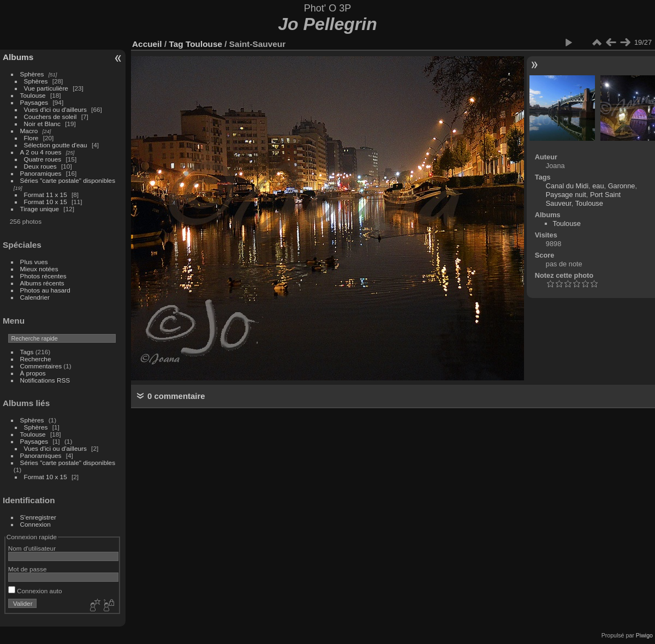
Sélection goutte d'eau (56, 145)
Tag (176, 44)
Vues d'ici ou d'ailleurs (55, 109)
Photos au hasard (45, 290)
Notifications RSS (45, 380)
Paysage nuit (566, 195)
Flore (31, 138)
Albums (18, 57)
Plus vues (34, 262)
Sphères (32, 74)
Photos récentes (43, 276)
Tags (27, 352)
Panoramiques (41, 173)
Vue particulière (46, 88)
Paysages (34, 102)
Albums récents (42, 283)
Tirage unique (40, 209)
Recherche (36, 359)
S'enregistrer (38, 517)
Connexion (35, 524)
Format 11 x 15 (46, 195)
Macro (29, 131)
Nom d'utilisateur (32, 548)
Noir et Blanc (42, 124)
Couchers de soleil (50, 117)
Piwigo (644, 635)
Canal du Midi (567, 186)
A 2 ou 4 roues (41, 152)
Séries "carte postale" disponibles (70, 180)
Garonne (622, 186)
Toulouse (33, 95)
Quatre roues (43, 159)
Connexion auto (35, 591)
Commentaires (41, 366)
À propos (33, 373)
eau (598, 186)
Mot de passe (28, 569)
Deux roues (40, 166)
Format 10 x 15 (46, 202)
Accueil (147, 44)
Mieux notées (39, 269)
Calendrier (35, 297)
